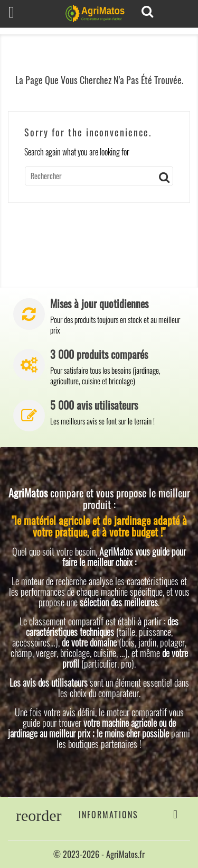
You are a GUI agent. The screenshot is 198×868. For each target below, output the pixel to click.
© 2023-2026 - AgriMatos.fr (99, 854)
